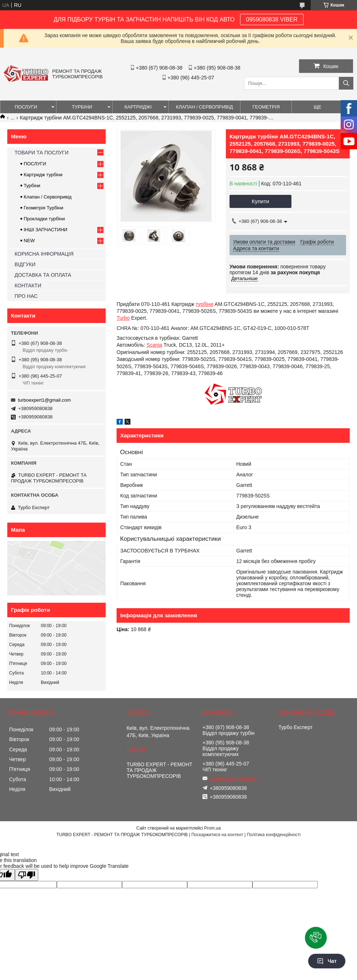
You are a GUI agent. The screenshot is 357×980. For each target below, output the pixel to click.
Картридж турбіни (43, 175)
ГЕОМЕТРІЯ (266, 107)
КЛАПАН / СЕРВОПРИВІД (204, 107)
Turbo (123, 318)
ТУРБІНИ (82, 107)
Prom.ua (213, 828)
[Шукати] (346, 83)
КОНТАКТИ (28, 286)
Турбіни (32, 186)
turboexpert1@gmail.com (44, 400)
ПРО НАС (26, 296)
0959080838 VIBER (272, 19)
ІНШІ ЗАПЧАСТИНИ (46, 230)
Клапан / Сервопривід (48, 197)
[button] (316, 938)
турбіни (204, 304)
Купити (260, 201)
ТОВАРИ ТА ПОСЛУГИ (42, 153)
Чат (327, 961)
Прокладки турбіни (44, 219)
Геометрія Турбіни (44, 208)
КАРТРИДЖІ (138, 107)
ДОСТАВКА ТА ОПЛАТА (43, 275)
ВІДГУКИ (25, 264)
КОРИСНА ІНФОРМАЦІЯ (44, 254)
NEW (29, 241)
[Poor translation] (27, 875)
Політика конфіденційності (274, 835)
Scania (154, 345)
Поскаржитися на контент (217, 835)
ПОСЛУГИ (26, 107)
